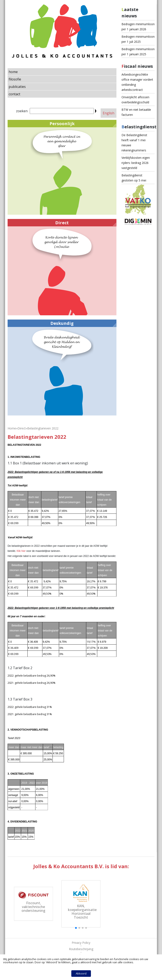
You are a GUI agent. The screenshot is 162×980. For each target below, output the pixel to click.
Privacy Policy (81, 943)
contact (14, 94)
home (13, 72)
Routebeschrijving (81, 949)
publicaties (17, 87)
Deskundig (83, 323)
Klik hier (21, 551)
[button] (76, 928)
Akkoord (81, 973)
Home (12, 428)
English (109, 113)
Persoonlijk (83, 124)
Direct (86, 223)
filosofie (15, 79)
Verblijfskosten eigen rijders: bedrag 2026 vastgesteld (136, 163)
